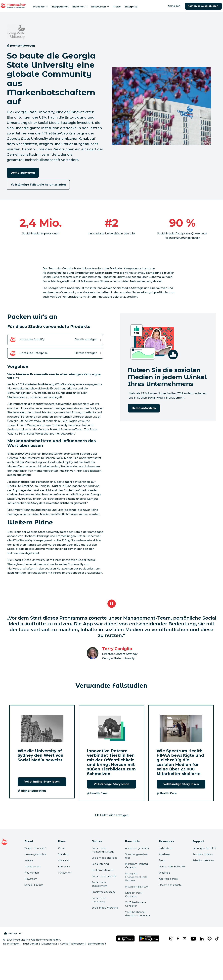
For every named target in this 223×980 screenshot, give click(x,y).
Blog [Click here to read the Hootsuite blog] (162, 860)
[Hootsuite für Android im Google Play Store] (149, 938)
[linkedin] (201, 939)
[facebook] (177, 939)
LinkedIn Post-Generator (134, 895)
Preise (117, 7)
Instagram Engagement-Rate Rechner (136, 877)
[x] (184, 939)
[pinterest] (209, 939)
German (13, 933)
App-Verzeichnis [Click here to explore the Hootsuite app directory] (168, 879)
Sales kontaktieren (203, 860)
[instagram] (170, 939)
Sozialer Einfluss (34, 885)
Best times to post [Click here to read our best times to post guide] (103, 870)
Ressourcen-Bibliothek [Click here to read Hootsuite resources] (172, 867)
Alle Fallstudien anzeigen (112, 815)
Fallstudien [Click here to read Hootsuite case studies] (165, 848)
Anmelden (174, 6)
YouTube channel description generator (138, 914)
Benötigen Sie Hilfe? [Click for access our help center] (204, 848)
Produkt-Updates (202, 854)
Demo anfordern (23, 173)
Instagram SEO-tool (137, 887)
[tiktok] (216, 939)
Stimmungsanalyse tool (136, 856)
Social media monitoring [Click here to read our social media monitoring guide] (99, 900)
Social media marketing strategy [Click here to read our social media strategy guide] (103, 850)
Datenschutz (49, 944)
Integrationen (60, 7)
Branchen (80, 7)
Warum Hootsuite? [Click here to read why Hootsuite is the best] (35, 848)
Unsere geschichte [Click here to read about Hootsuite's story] (35, 854)
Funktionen (65, 873)
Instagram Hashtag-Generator (137, 866)
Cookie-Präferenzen (72, 944)
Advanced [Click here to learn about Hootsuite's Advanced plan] (64, 860)
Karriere (29, 860)
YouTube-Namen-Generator (135, 904)
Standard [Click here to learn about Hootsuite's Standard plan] (63, 854)
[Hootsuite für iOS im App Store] (126, 938)
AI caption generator (137, 848)
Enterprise (131, 7)
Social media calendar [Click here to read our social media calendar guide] (104, 876)
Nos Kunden (32, 873)
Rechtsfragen (11, 944)
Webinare (164, 873)
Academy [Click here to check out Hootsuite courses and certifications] (164, 854)
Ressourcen (100, 7)
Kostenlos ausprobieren (203, 6)
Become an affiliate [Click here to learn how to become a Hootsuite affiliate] (170, 885)
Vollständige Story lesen (42, 782)
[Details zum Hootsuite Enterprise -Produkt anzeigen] (55, 353)
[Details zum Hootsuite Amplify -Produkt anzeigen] (55, 340)
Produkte (40, 7)
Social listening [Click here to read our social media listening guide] (100, 864)
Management (32, 867)
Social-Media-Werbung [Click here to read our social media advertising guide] (105, 908)
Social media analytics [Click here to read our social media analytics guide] (104, 858)
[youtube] (192, 939)
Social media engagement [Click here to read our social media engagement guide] (99, 884)
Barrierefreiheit (97, 944)
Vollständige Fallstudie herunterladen (38, 185)
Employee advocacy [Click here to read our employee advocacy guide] (103, 892)
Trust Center (30, 944)
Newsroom (31, 879)
